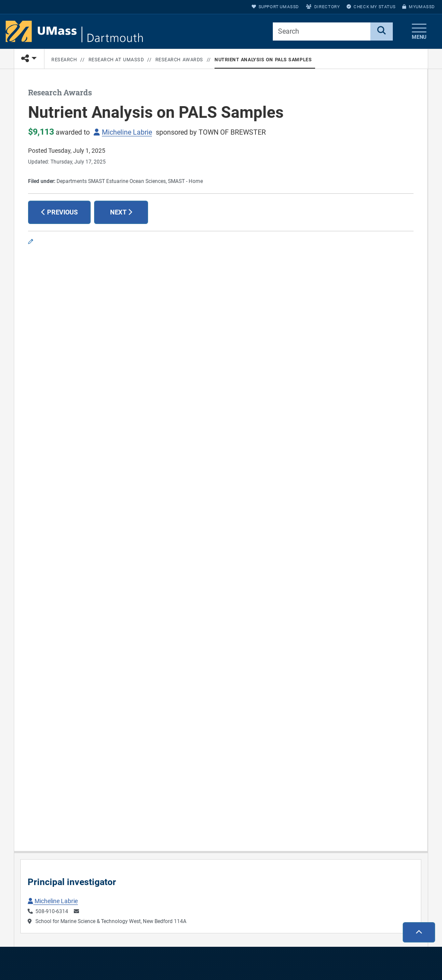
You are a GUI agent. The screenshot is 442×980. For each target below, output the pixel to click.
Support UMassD (275, 7)
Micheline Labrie (127, 132)
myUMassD (419, 7)
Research (64, 60)
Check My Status (371, 7)
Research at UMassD (116, 60)
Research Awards (179, 60)
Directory (323, 7)
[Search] (382, 32)
